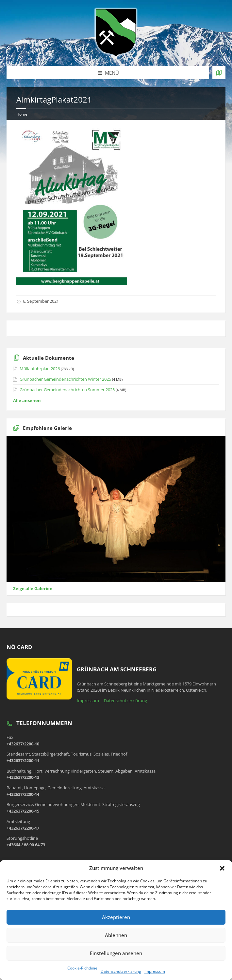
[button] (222, 868)
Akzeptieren (116, 917)
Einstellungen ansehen (116, 953)
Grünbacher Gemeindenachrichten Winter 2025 (65, 379)
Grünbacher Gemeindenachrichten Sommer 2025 (67, 390)
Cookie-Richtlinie (82, 968)
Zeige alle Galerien (33, 588)
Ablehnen (116, 935)
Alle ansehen (27, 400)
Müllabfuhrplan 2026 (40, 369)
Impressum (155, 971)
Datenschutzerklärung (121, 971)
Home (22, 114)
